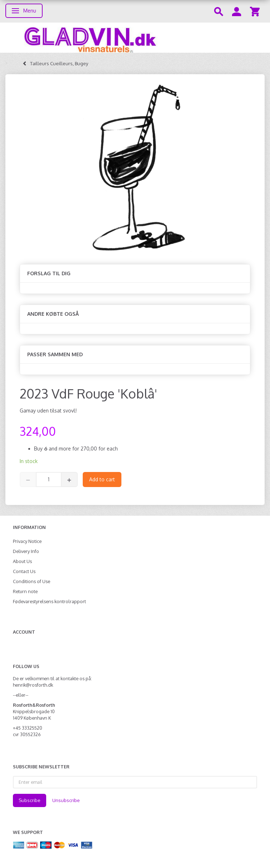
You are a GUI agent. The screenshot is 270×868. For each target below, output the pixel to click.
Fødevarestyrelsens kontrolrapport (49, 601)
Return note (25, 591)
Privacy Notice (27, 541)
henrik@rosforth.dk (33, 685)
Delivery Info (26, 551)
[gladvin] (135, 38)
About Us (22, 561)
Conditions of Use (32, 581)
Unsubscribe (66, 800)
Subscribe (30, 800)
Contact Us (24, 571)
